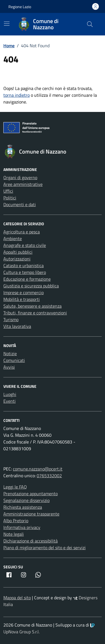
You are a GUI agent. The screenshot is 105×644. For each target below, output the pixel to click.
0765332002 (49, 476)
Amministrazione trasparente (31, 514)
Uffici (8, 191)
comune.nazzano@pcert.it (38, 469)
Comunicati (14, 360)
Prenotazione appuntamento (31, 494)
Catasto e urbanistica (24, 265)
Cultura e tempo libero (25, 272)
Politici (10, 198)
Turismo (11, 319)
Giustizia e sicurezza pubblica (31, 286)
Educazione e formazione (27, 279)
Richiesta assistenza (23, 507)
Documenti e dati (20, 204)
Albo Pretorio (16, 521)
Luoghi (10, 394)
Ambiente (13, 238)
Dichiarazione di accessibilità (31, 541)
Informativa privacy (22, 527)
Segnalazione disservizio (26, 500)
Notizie (10, 353)
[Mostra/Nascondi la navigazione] (7, 24)
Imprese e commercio (24, 292)
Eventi (10, 401)
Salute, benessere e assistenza (32, 306)
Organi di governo (20, 177)
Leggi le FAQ (15, 487)
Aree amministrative (23, 184)
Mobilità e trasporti (22, 299)
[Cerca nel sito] (90, 24)
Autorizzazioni (17, 259)
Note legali (14, 534)
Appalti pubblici (18, 252)
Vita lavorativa (17, 326)
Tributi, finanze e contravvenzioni (35, 313)
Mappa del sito (17, 598)
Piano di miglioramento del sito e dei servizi (45, 548)
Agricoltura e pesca (22, 232)
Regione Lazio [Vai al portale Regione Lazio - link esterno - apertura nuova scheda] (20, 7)
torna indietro (17, 95)
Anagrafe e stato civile (25, 245)
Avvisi (9, 367)
